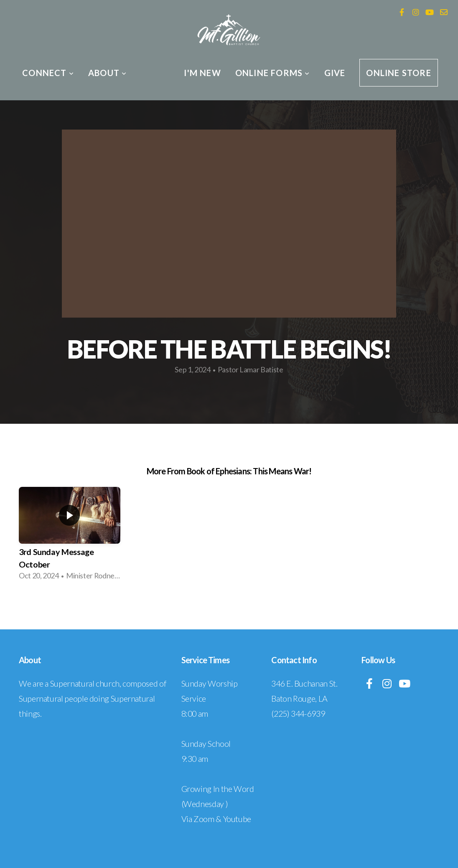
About (107, 73)
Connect (48, 73)
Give (335, 73)
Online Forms (273, 73)
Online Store (398, 73)
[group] (70, 536)
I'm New (202, 73)
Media (155, 73)
